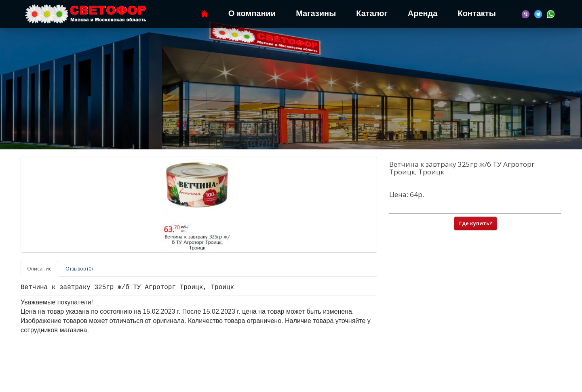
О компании (252, 13)
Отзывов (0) (79, 269)
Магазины (316, 13)
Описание (39, 269)
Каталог (372, 13)
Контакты (477, 13)
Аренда (423, 13)
